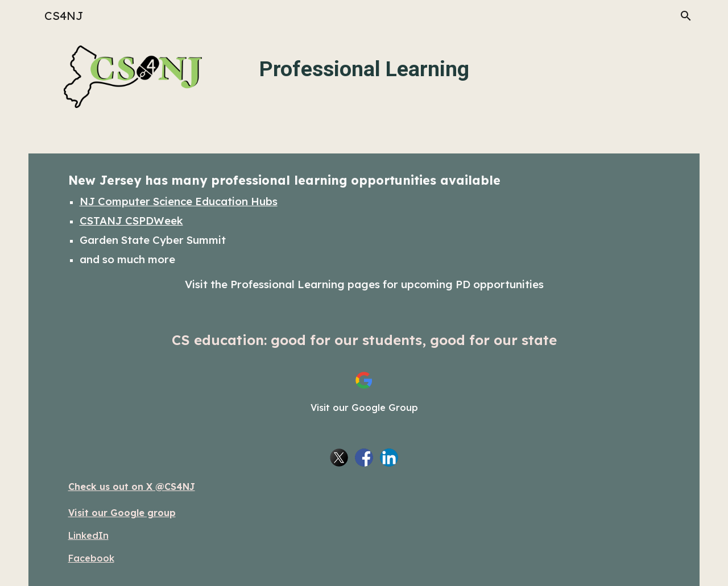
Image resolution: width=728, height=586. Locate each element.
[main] (364, 68)
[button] (686, 16)
